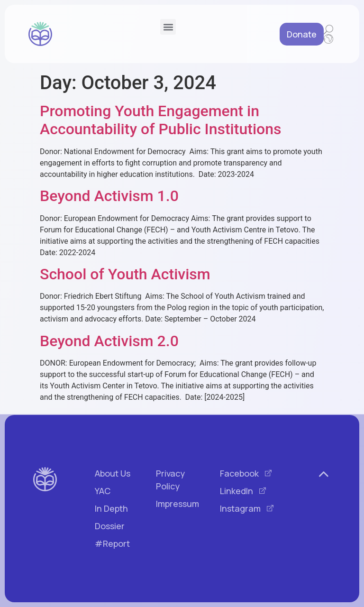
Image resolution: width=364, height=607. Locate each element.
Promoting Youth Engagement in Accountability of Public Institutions (160, 120)
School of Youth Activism (125, 274)
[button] (168, 27)
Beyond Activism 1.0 (109, 196)
